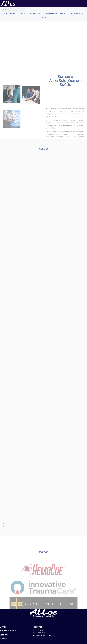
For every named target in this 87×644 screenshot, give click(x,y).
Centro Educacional (77, 14)
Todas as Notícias (36, 14)
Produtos (23, 14)
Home (5, 14)
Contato (64, 14)
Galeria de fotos (52, 14)
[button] (43, 523)
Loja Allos (43, 18)
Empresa (13, 14)
